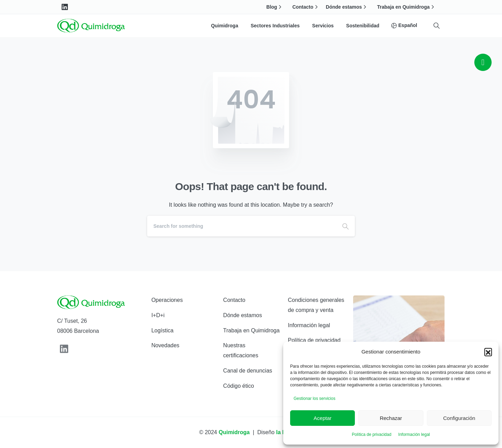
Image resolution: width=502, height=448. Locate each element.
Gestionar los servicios (315, 398)
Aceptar (323, 418)
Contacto (306, 7)
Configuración (459, 418)
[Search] (242, 226)
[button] (488, 352)
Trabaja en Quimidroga (406, 7)
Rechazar (391, 418)
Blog (275, 7)
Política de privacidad (371, 434)
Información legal (414, 434)
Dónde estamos (347, 7)
